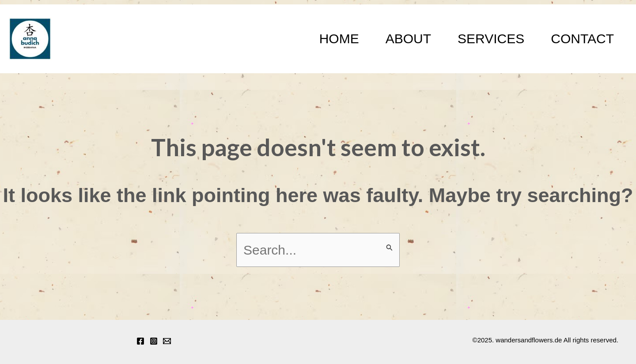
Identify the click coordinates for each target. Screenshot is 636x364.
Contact (582, 39)
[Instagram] (154, 341)
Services (491, 39)
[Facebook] (140, 341)
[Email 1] (167, 341)
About (408, 39)
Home (339, 39)
